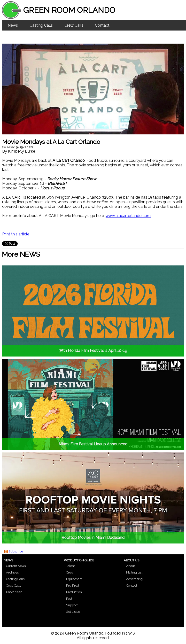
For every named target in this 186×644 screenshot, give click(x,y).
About (131, 566)
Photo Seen (14, 592)
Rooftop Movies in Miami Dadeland (93, 538)
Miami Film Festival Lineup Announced (93, 444)
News (13, 25)
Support (72, 605)
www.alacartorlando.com (128, 216)
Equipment (74, 579)
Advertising (134, 579)
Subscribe (16, 551)
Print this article (16, 234)
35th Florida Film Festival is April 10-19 (93, 351)
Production (74, 592)
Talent (70, 566)
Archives (12, 572)
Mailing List (134, 572)
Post (69, 599)
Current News (16, 566)
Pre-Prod (73, 586)
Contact (102, 25)
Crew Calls (74, 25)
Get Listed (73, 612)
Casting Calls (41, 25)
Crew (70, 572)
